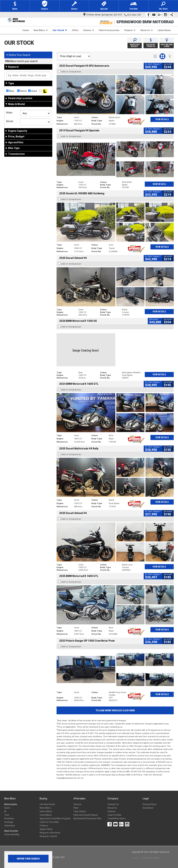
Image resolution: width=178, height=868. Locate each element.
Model (10, 121)
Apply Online (46, 829)
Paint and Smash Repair (86, 815)
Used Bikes (46, 815)
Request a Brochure (50, 833)
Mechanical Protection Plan (87, 818)
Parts (76, 808)
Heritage (9, 822)
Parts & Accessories (109, 30)
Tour (7, 815)
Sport (7, 808)
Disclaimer (148, 808)
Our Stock (60, 30)
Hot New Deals (47, 804)
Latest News (164, 30)
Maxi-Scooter (11, 831)
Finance (130, 30)
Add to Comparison (71, 72)
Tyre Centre (80, 811)
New (10, 91)
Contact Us (113, 804)
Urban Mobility (12, 834)
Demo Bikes (46, 811)
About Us (147, 30)
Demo (22, 91)
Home (26, 30)
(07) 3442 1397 (134, 15)
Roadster (9, 818)
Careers (111, 811)
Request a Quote (48, 836)
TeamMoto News (116, 818)
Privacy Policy (149, 804)
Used (33, 91)
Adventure (10, 826)
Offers (75, 30)
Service (89, 30)
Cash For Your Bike (49, 822)
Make (9, 113)
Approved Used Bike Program (55, 818)
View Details (162, 119)
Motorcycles (11, 804)
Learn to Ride (114, 815)
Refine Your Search (18, 55)
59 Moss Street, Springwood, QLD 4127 (103, 15)
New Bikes (41, 30)
